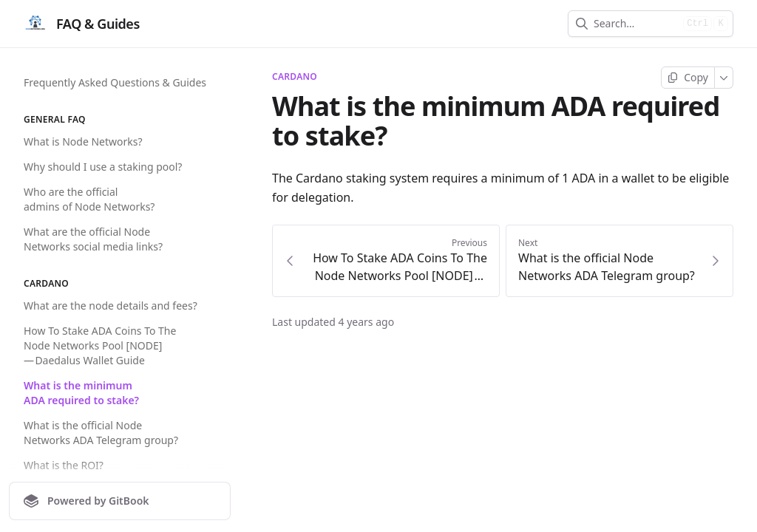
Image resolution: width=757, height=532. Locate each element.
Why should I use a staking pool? (103, 167)
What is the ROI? (64, 465)
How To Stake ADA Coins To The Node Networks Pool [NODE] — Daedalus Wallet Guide (100, 345)
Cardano (295, 77)
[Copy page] (688, 78)
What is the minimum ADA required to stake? (81, 393)
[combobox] (635, 24)
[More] (724, 78)
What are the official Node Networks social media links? (93, 239)
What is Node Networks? (83, 141)
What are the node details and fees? (111, 306)
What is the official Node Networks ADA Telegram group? (101, 433)
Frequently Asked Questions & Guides (115, 82)
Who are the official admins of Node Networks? (89, 199)
